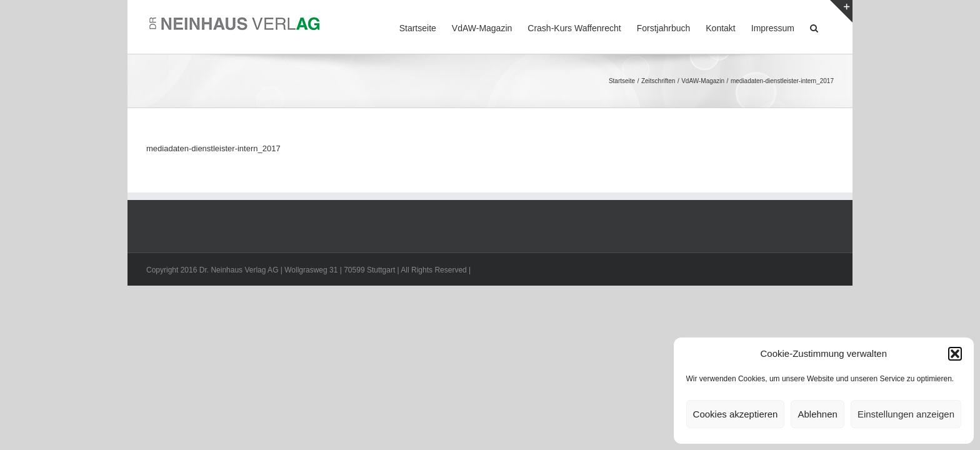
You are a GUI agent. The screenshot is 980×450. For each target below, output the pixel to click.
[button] (955, 354)
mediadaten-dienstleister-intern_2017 (213, 148)
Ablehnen (817, 414)
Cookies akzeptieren (736, 414)
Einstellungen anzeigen (906, 414)
